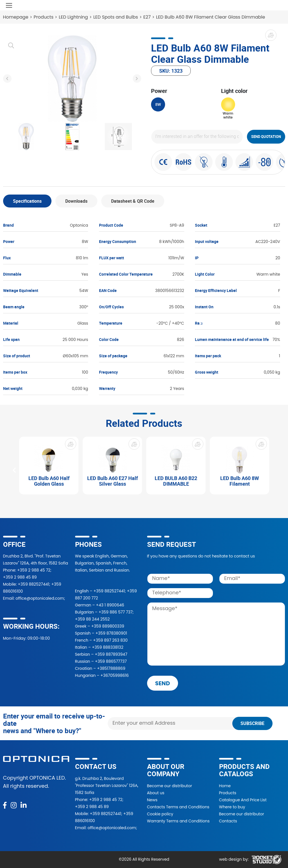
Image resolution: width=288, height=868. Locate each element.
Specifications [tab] (27, 201)
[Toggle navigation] (9, 5)
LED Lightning (73, 17)
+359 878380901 (111, 633)
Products (44, 17)
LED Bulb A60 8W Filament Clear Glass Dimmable (211, 17)
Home (225, 786)
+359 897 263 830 (110, 640)
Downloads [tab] (76, 201)
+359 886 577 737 (115, 612)
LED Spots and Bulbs (116, 17)
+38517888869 (111, 668)
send (163, 683)
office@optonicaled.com (40, 598)
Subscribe (252, 723)
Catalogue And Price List (243, 800)
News (152, 800)
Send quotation (266, 137)
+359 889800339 (108, 626)
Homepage (16, 17)
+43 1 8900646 (110, 605)
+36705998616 (115, 675)
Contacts (228, 821)
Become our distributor (170, 786)
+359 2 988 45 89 (20, 577)
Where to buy (232, 807)
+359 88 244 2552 (93, 619)
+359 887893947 (111, 654)
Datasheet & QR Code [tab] (133, 201)
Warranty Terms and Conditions (178, 821)
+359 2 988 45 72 (34, 570)
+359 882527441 (33, 584)
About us (156, 793)
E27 (147, 17)
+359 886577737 (111, 661)
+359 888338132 (108, 647)
